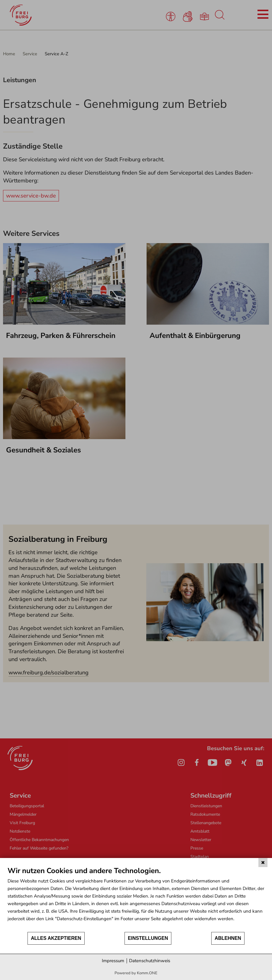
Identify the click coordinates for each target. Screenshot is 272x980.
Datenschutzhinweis (150, 961)
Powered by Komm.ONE (136, 973)
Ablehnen (228, 938)
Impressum (113, 961)
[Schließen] (263, 863)
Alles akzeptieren (56, 938)
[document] (136, 899)
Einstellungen (148, 938)
